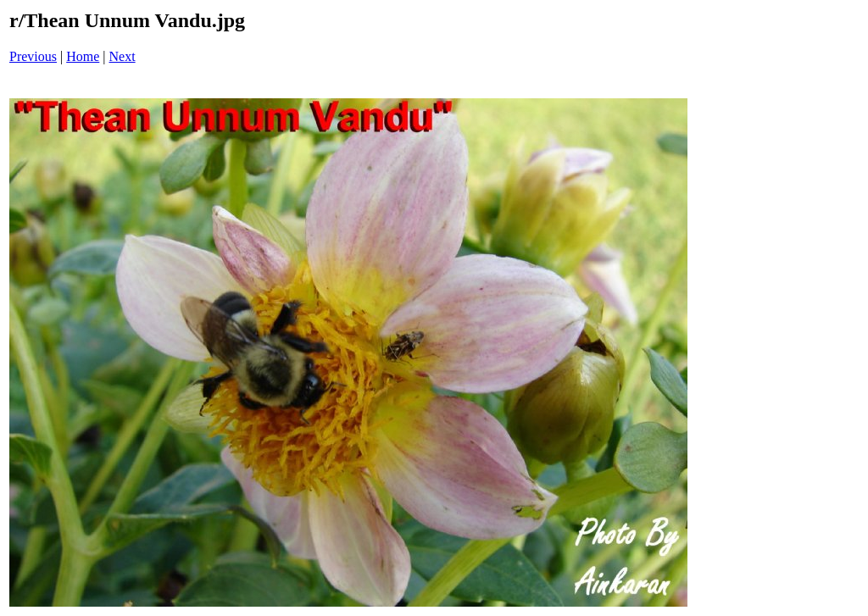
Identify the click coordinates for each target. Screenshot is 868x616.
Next (122, 56)
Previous (33, 56)
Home (83, 56)
